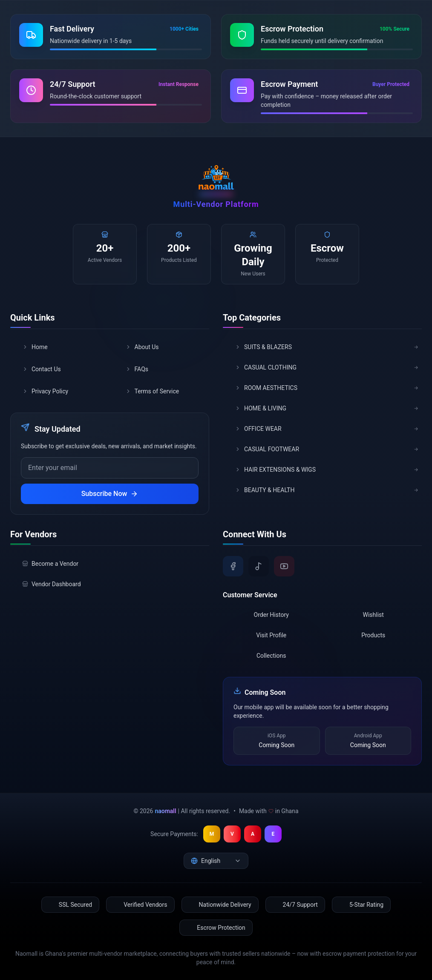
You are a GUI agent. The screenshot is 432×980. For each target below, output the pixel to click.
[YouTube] (284, 566)
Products (373, 635)
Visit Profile (271, 635)
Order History (271, 615)
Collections (271, 656)
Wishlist (373, 615)
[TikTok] (259, 566)
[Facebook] (233, 566)
